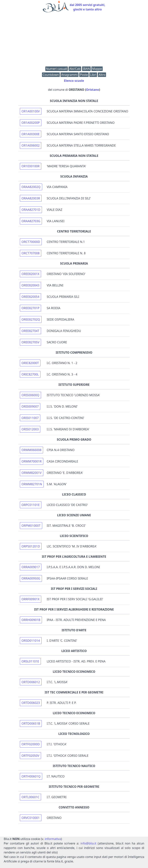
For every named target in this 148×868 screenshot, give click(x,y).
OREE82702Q (31, 319)
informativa (53, 839)
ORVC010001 (31, 818)
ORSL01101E (30, 661)
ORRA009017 (31, 567)
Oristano (93, 90)
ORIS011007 (30, 418)
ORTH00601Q (31, 776)
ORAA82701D (31, 210)
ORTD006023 (31, 703)
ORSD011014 (31, 641)
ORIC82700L (30, 374)
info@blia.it (88, 843)
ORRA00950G (31, 578)
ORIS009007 (30, 406)
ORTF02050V (30, 756)
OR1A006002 (31, 145)
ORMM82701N (32, 484)
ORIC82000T (30, 363)
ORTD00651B (31, 723)
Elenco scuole (74, 81)
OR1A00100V (31, 111)
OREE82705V (31, 342)
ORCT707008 (31, 253)
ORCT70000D (31, 242)
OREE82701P (31, 308)
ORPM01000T (31, 526)
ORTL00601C (31, 797)
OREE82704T (30, 331)
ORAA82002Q (31, 187)
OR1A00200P (31, 123)
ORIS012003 (30, 429)
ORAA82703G (31, 221)
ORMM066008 (31, 450)
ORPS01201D (31, 546)
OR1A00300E (31, 134)
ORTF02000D (31, 744)
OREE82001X (30, 274)
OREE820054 (30, 297)
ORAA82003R (31, 198)
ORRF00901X (31, 599)
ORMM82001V (32, 473)
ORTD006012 (31, 682)
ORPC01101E (31, 505)
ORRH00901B (31, 620)
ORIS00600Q (30, 395)
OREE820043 (30, 285)
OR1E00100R (31, 166)
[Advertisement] (74, 40)
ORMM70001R (32, 461)
